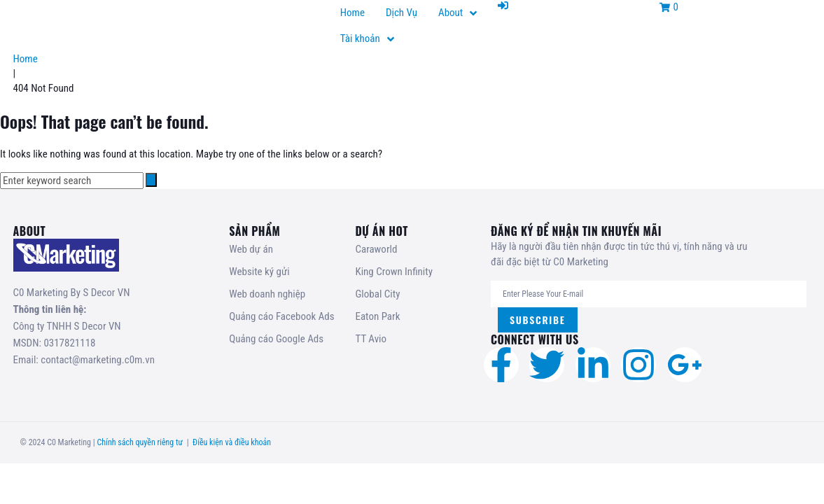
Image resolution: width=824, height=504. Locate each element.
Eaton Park (377, 316)
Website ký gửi (259, 272)
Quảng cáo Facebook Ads (281, 316)
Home (26, 59)
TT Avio (371, 339)
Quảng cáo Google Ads (276, 339)
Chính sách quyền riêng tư (140, 442)
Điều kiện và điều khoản (232, 442)
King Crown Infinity (393, 272)
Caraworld (376, 249)
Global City (377, 294)
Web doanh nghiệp (267, 294)
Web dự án (251, 249)
